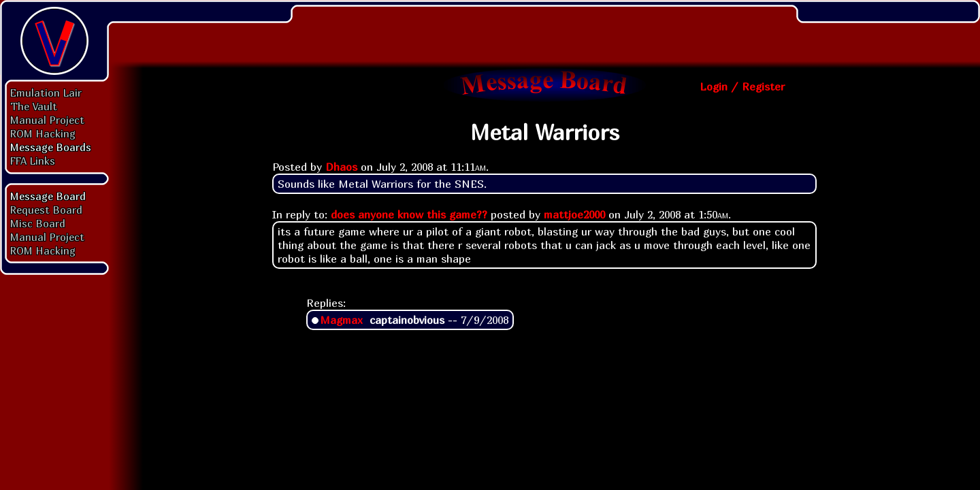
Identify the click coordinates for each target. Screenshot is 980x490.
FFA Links (33, 161)
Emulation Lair (46, 93)
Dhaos (341, 167)
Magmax (341, 320)
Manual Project (47, 120)
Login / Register (742, 86)
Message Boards (51, 147)
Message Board (48, 196)
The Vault (34, 106)
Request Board (46, 210)
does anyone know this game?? (409, 214)
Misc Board (38, 223)
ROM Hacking (43, 133)
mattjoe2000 (574, 214)
